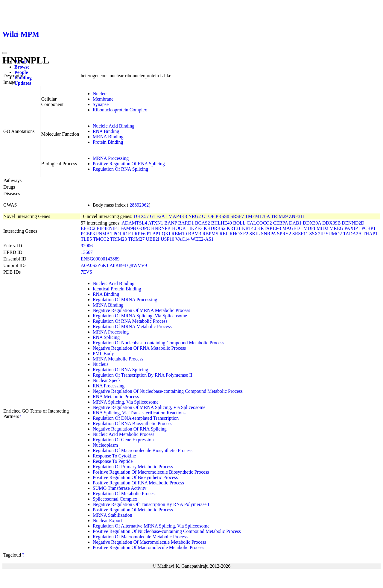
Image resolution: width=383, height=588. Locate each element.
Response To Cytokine (114, 456)
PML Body (103, 353)
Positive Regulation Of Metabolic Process (133, 510)
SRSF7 (237, 216)
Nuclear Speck (107, 380)
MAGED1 (292, 228)
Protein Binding (108, 142)
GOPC (143, 228)
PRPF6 (139, 234)
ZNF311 (297, 216)
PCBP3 (88, 234)
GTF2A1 (159, 216)
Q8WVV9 (137, 265)
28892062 (139, 205)
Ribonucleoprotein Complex (120, 110)
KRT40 (249, 228)
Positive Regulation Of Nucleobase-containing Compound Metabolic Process (167, 531)
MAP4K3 (178, 216)
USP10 (167, 239)
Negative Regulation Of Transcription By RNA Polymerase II (152, 504)
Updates (23, 83)
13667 (87, 252)
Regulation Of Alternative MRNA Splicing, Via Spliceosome (151, 526)
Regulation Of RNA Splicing (120, 169)
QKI (166, 234)
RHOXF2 (239, 234)
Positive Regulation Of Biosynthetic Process (135, 477)
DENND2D (353, 223)
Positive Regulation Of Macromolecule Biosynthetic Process (151, 472)
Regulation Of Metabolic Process (125, 494)
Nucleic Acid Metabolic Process (124, 434)
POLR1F (122, 234)
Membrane (103, 99)
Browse (22, 67)
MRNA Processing (111, 158)
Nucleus (101, 94)
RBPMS (210, 234)
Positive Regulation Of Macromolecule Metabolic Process (149, 547)
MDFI (309, 228)
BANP (171, 223)
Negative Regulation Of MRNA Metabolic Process (142, 310)
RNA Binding (106, 131)
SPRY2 (284, 234)
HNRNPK (161, 228)
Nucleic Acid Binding (114, 126)
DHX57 (141, 216)
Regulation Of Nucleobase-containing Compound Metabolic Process (158, 343)
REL (224, 234)
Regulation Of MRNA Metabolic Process (132, 326)
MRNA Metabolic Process (118, 359)
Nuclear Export (107, 520)
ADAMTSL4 (134, 223)
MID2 (322, 228)
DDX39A (312, 223)
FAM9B (128, 228)
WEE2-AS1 (202, 239)
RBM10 (179, 234)
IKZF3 (196, 228)
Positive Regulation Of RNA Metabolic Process (138, 483)
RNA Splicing (106, 337)
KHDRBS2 (215, 228)
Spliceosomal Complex (115, 499)
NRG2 (194, 216)
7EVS (86, 272)
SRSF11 (300, 234)
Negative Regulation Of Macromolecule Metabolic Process (149, 542)
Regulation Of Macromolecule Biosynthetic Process (143, 450)
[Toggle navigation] (5, 53)
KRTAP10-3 (269, 228)
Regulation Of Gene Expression (123, 440)
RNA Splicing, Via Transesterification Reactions (139, 413)
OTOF (208, 216)
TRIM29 (279, 216)
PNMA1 (104, 234)
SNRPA (268, 234)
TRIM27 (136, 239)
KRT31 (234, 228)
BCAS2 (203, 223)
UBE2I (153, 239)
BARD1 (186, 223)
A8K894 (118, 265)
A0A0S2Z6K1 (95, 265)
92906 (87, 246)
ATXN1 (156, 223)
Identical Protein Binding (117, 289)
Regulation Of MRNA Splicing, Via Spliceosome (140, 316)
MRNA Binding (108, 137)
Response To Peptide (113, 461)
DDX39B (331, 223)
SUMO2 (334, 234)
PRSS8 (222, 216)
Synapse (101, 104)
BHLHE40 (222, 223)
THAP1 (370, 234)
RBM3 (195, 234)
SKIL (254, 234)
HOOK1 (180, 228)
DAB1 (295, 223)
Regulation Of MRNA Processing (125, 300)
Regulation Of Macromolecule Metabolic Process (140, 537)
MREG (336, 228)
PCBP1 (368, 228)
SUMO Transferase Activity (120, 488)
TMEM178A (257, 216)
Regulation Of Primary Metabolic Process (133, 467)
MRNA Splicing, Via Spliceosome (126, 402)
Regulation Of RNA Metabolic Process (130, 321)
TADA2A (352, 234)
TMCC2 (101, 239)
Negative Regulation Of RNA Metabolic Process (139, 348)
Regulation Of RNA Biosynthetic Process (133, 423)
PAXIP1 (352, 228)
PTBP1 (153, 234)
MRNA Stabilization (113, 515)
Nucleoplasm (105, 445)
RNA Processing (109, 386)
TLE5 (86, 239)
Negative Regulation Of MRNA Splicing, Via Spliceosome (149, 407)
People (21, 72)
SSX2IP (317, 234)
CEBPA (281, 223)
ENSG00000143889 (100, 259)
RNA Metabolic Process (116, 397)
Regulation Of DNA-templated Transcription (136, 418)
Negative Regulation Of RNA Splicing (130, 429)
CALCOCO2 (259, 223)
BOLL (239, 223)
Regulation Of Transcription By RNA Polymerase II (143, 375)
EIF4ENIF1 (108, 228)
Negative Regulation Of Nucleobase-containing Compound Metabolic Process (168, 391)
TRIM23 (118, 239)
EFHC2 (88, 228)
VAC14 (183, 239)
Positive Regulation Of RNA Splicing (129, 164)
